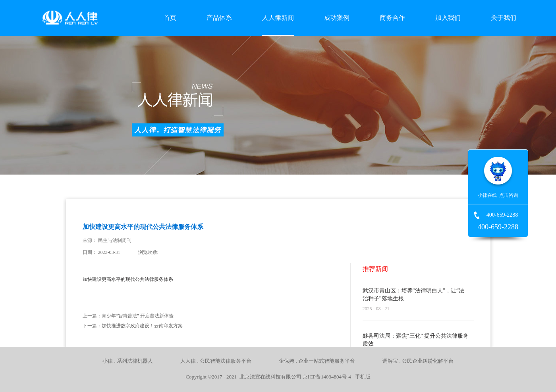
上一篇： (128, 316)
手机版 (361, 377)
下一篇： (133, 326)
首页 (170, 18)
